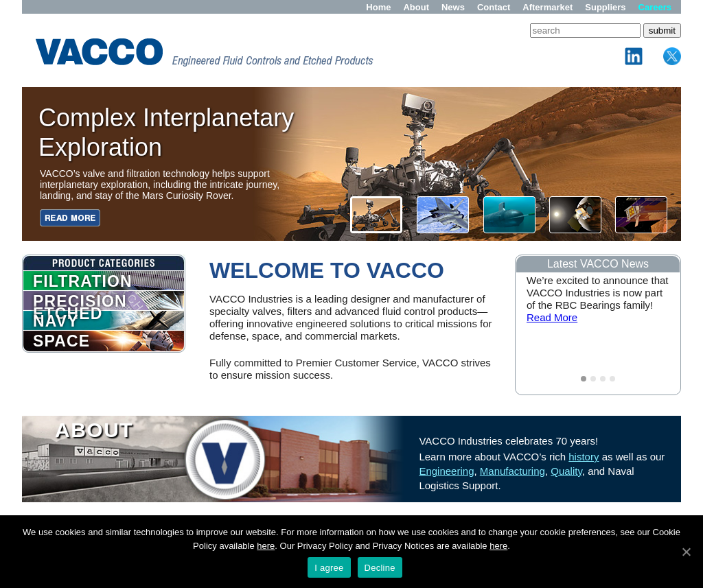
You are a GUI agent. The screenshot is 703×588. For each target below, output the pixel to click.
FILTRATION (83, 281)
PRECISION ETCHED (80, 301)
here (266, 546)
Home (378, 7)
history (584, 457)
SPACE (61, 341)
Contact (494, 7)
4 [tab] (612, 379)
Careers (655, 7)
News (453, 7)
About (416, 7)
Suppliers (605, 7)
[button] (575, 215)
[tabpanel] (598, 306)
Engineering (446, 471)
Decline (380, 568)
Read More (552, 317)
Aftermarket (548, 7)
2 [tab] (593, 379)
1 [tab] (584, 379)
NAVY (56, 321)
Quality (566, 471)
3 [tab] (603, 379)
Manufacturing (512, 471)
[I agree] (686, 552)
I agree (329, 568)
